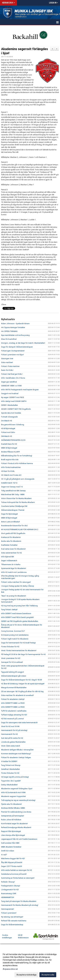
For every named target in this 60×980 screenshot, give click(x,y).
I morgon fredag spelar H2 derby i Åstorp (18, 586)
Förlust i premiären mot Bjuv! (12, 355)
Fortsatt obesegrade (9, 417)
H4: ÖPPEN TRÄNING (9, 331)
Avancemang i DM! (9, 893)
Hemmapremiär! (7, 909)
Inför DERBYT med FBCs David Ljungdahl (17, 617)
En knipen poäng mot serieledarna (15, 635)
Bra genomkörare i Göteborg (13, 425)
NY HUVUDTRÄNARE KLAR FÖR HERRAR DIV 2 (20, 529)
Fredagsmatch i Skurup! (11, 886)
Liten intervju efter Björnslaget (13, 835)
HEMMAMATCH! (8, 897)
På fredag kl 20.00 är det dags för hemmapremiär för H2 (23, 654)
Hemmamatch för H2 (9, 734)
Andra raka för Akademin (11, 541)
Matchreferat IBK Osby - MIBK (13, 495)
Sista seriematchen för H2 (11, 553)
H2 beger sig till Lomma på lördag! (15, 777)
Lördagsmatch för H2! (10, 890)
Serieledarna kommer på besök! (14, 874)
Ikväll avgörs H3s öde (10, 460)
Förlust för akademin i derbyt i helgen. (16, 757)
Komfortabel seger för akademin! (14, 824)
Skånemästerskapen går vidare (14, 676)
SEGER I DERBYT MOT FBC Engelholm (16, 409)
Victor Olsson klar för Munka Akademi (16, 498)
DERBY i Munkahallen (10, 405)
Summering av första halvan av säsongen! (18, 878)
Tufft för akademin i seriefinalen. (14, 711)
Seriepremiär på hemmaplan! (13, 816)
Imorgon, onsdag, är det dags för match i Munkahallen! (23, 343)
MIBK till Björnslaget (9, 448)
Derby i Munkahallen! (9, 785)
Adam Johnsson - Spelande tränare (15, 324)
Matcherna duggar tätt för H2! (13, 859)
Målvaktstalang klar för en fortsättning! (17, 456)
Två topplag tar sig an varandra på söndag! (18, 800)
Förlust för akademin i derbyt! (13, 699)
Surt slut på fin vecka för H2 (12, 738)
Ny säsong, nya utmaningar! (12, 917)
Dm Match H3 (7, 421)
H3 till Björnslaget (8, 428)
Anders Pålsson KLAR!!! (10, 452)
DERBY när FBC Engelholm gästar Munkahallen (20, 621)
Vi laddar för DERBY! (9, 761)
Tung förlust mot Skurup (11, 765)
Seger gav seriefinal (9, 382)
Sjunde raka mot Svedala (11, 413)
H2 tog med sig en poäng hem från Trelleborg (19, 606)
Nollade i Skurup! (8, 882)
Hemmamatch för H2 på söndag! (14, 730)
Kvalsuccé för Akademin (11, 537)
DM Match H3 (7, 436)
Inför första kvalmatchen (11, 467)
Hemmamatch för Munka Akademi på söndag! (20, 905)
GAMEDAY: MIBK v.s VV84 (11, 386)
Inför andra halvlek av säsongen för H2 (17, 870)
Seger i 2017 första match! (12, 866)
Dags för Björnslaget (9, 514)
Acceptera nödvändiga (26, 975)
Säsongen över (7, 359)
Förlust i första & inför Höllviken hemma (17, 463)
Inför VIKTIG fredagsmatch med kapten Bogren (20, 390)
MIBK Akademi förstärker (11, 847)
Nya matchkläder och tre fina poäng (15, 335)
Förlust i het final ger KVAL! (12, 374)
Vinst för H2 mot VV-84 (10, 726)
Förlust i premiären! (9, 913)
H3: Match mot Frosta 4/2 (11, 475)
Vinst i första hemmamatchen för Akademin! (19, 650)
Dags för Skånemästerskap (12, 925)
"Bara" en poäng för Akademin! (14, 596)
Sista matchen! (7, 362)
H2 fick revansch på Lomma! (12, 719)
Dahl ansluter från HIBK (10, 843)
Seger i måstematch (9, 561)
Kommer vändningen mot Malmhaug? (16, 754)
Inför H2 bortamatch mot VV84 (13, 792)
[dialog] (30, 964)
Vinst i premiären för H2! (11, 658)
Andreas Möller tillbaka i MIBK (13, 808)
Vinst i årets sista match (11, 746)
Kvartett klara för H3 (9, 444)
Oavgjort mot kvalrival (10, 393)
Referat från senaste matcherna (14, 921)
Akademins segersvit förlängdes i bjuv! (17, 789)
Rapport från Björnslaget (11, 831)
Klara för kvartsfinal (9, 339)
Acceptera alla (48, 975)
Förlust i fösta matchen (10, 366)
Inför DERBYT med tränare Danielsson (16, 613)
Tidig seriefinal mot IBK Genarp (13, 491)
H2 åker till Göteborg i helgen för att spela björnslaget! (23, 684)
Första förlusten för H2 (10, 647)
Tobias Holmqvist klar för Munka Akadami (18, 502)
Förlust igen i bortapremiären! (13, 351)
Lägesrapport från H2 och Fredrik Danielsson (19, 839)
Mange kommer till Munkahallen (14, 688)
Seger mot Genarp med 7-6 (12, 487)
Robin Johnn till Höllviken (11, 820)
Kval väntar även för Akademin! (13, 549)
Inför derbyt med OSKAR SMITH (14, 401)
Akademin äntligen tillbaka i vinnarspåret (17, 750)
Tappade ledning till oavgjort (12, 672)
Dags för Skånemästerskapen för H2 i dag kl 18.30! (22, 680)
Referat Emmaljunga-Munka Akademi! (16, 827)
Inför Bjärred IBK (8, 557)
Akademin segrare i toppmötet (13, 796)
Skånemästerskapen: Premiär (13, 510)
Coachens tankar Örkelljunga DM (14, 506)
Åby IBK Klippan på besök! (12, 862)
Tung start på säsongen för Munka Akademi (19, 901)
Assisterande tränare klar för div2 (14, 526)
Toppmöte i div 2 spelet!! (11, 781)
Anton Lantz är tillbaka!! (10, 522)
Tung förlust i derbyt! (9, 610)
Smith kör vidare (8, 851)
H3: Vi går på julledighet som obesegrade (18, 479)
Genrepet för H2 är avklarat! (12, 662)
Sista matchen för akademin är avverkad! (17, 695)
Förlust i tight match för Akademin (15, 639)
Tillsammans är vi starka (11, 564)
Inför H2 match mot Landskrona (14, 572)
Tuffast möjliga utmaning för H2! (14, 715)
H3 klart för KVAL (8, 471)
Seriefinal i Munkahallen (10, 769)
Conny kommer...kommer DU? (13, 631)
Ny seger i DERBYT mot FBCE (13, 397)
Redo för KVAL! (7, 370)
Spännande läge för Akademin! (14, 568)
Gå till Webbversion (23, 936)
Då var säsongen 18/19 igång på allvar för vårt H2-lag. (22, 691)
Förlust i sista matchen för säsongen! (16, 582)
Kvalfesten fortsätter (9, 545)
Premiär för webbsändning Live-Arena (16, 812)
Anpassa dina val (10, 969)
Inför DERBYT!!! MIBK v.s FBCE (13, 703)
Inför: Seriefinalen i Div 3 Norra (13, 378)
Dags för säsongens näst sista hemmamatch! (19, 723)
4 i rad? (4, 855)
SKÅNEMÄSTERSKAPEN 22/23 (13, 440)
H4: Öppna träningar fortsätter (13, 327)
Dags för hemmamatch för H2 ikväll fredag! (18, 643)
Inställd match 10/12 (9, 483)
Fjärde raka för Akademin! (11, 804)
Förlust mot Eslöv (8, 432)
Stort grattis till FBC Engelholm (13, 533)
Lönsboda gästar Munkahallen (13, 742)
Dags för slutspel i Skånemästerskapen (17, 347)
